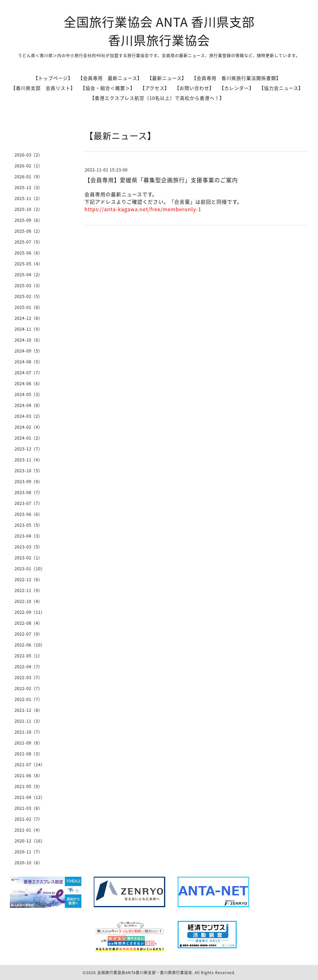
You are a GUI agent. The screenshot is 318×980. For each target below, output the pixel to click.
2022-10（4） (29, 601)
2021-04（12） (30, 797)
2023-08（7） (29, 492)
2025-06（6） (29, 253)
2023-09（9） (29, 481)
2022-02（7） (29, 688)
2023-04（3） (29, 536)
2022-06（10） (30, 645)
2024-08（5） (29, 362)
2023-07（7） (29, 503)
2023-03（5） (29, 547)
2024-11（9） (29, 329)
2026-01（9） (29, 177)
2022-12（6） (29, 579)
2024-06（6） (29, 383)
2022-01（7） (29, 699)
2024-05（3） (29, 394)
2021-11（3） (29, 721)
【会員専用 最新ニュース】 (110, 78)
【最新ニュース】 (167, 78)
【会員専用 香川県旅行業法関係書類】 (236, 78)
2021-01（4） (29, 830)
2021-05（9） (29, 786)
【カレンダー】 (237, 88)
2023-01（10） (30, 569)
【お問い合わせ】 (194, 88)
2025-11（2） (29, 198)
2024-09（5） (29, 351)
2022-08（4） (29, 623)
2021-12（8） (29, 710)
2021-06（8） (29, 775)
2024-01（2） (29, 438)
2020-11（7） (29, 852)
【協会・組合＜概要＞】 (108, 88)
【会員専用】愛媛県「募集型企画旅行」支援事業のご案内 (161, 180)
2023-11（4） (29, 460)
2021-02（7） (29, 819)
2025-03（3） (29, 285)
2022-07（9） (29, 634)
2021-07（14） (30, 765)
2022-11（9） (29, 590)
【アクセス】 (155, 88)
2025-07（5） (29, 242)
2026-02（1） (29, 166)
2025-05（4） (29, 264)
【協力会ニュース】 (281, 88)
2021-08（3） (29, 754)
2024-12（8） (29, 318)
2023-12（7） (29, 449)
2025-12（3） (29, 187)
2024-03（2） (29, 416)
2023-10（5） (29, 471)
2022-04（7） (29, 667)
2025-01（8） (29, 307)
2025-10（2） (29, 209)
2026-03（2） (29, 155)
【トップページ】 (53, 78)
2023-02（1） (29, 558)
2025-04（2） (29, 275)
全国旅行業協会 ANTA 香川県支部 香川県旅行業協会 (159, 31)
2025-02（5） (29, 296)
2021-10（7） (29, 732)
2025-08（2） (29, 231)
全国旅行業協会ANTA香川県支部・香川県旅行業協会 (145, 973)
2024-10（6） (29, 340)
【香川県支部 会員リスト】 (43, 88)
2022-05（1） (29, 656)
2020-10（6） (29, 863)
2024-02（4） (29, 427)
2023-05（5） (29, 525)
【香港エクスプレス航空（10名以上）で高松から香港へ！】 (157, 98)
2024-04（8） (29, 405)
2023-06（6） (29, 514)
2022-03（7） (29, 677)
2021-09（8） (29, 743)
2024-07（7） (29, 373)
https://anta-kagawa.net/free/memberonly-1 (143, 209)
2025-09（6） (29, 220)
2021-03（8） (29, 808)
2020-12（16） (30, 841)
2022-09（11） (30, 612)
